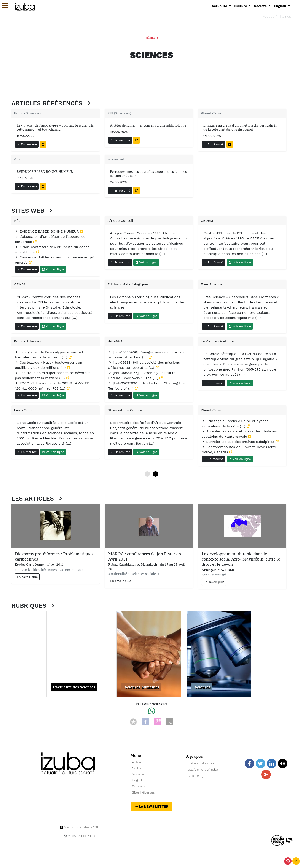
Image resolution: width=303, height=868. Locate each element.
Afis (17, 159)
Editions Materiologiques (128, 284)
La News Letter (152, 806)
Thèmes (285, 17)
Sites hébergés (143, 792)
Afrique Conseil (120, 221)
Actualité (139, 762)
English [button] (281, 6)
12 (155, 474)
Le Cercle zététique (217, 341)
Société (138, 774)
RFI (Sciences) (119, 113)
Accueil (268, 17)
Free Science (212, 284)
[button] (3, 6)
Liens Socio (24, 410)
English (138, 780)
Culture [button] (241, 6)
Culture (138, 768)
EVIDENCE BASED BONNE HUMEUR (47, 231)
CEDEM (207, 221)
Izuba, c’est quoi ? (201, 763)
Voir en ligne (53, 269)
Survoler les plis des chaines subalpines (238, 442)
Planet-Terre (211, 113)
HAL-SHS (115, 341)
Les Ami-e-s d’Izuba (203, 769)
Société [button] (261, 6)
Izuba (70, 836)
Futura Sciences (28, 113)
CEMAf (20, 284)
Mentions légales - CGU (80, 827)
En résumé (27, 144)
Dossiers (139, 786)
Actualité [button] (220, 6)
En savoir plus (27, 577)
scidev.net (116, 159)
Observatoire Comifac (126, 410)
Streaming (196, 776)
